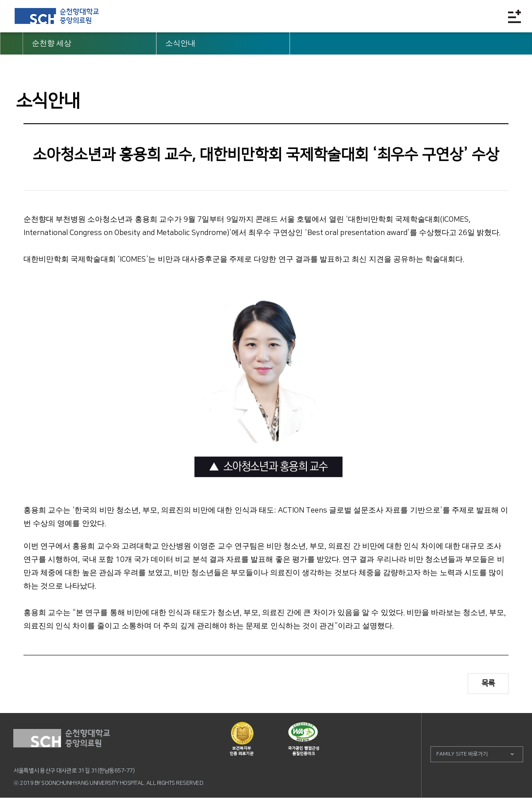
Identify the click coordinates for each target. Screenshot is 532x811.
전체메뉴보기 (514, 16)
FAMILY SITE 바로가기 (462, 754)
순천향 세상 (52, 43)
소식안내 (180, 43)
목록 (488, 683)
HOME (12, 43)
